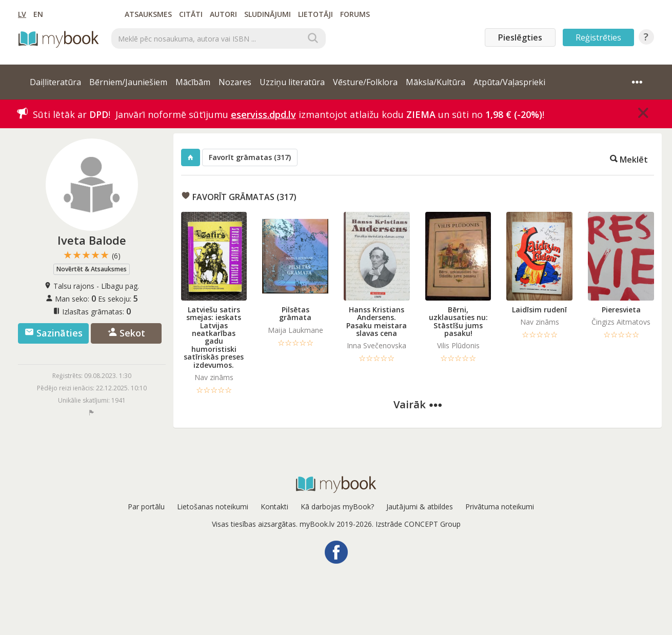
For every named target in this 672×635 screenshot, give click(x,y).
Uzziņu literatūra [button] (292, 82)
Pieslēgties (520, 37)
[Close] (643, 113)
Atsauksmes (148, 14)
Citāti (191, 14)
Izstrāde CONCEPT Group (418, 524)
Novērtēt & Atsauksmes (92, 269)
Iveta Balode (92, 240)
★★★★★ (92, 255)
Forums (355, 14)
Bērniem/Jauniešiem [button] (128, 82)
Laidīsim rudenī (539, 310)
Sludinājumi (268, 14)
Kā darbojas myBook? (337, 507)
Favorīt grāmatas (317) (250, 157)
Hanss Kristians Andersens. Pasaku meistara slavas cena (377, 321)
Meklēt (629, 159)
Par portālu (146, 507)
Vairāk (418, 404)
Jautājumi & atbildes (420, 507)
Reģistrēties (598, 37)
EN (38, 14)
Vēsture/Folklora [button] (365, 82)
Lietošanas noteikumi (213, 507)
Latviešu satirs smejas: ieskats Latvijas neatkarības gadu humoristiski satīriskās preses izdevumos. (214, 337)
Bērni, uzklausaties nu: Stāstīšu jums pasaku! (458, 321)
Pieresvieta (621, 310)
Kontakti (274, 507)
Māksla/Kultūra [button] (436, 82)
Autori (223, 14)
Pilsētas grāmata (295, 313)
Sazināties (54, 333)
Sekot (126, 333)
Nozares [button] (235, 82)
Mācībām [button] (193, 82)
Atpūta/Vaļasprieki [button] (509, 82)
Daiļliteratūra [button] (55, 82)
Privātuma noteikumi (500, 507)
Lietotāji (315, 14)
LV (22, 14)
